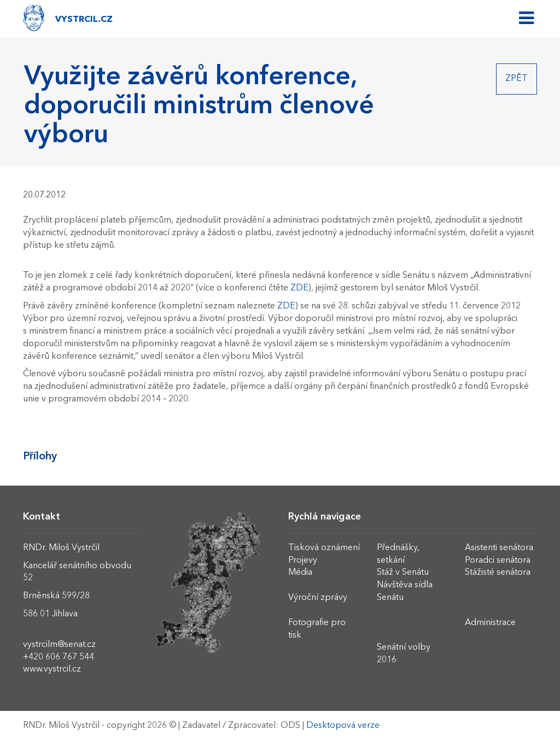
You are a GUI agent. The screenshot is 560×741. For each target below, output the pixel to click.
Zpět (517, 79)
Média (300, 573)
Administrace (490, 623)
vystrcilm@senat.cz (59, 645)
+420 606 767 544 (59, 657)
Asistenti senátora (499, 548)
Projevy (303, 561)
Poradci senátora (498, 561)
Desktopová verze (343, 726)
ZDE (299, 288)
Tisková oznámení (324, 548)
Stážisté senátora (498, 573)
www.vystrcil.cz (52, 669)
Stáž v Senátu (403, 573)
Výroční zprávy (318, 598)
